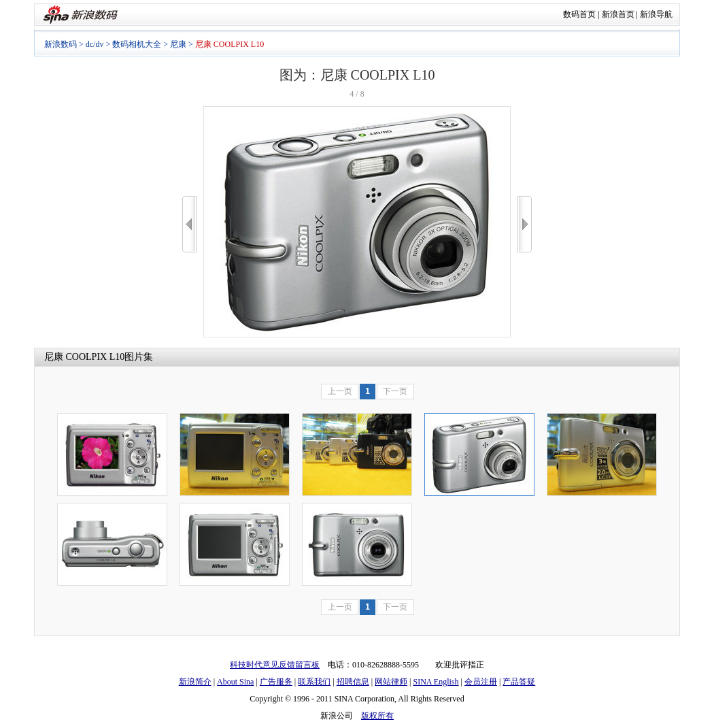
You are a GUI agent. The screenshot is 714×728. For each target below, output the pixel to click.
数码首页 (579, 14)
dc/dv (95, 44)
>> (525, 224)
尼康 (178, 44)
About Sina (235, 682)
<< (189, 224)
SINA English (436, 682)
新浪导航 (656, 14)
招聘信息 (353, 682)
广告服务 (276, 682)
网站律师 (391, 682)
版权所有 (377, 716)
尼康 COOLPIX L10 (84, 357)
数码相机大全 (137, 44)
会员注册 (481, 682)
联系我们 (314, 682)
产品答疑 (519, 682)
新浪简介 (195, 682)
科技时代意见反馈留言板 (275, 665)
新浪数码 (61, 44)
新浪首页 (618, 14)
